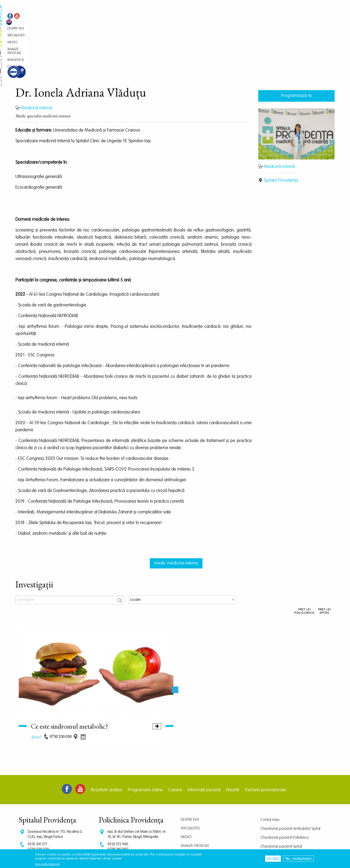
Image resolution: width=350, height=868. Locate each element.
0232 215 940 (118, 798)
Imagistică (190, 808)
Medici (186, 791)
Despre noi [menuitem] (92, 17)
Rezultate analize (107, 744)
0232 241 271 (37, 798)
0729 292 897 (118, 803)
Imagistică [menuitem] (171, 17)
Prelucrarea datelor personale (285, 827)
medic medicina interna (176, 517)
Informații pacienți (204, 744)
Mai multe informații (47, 864)
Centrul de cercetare (277, 809)
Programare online (145, 744)
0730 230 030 (38, 803)
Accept (273, 859)
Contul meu (270, 774)
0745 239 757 (118, 807)
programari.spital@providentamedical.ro (59, 819)
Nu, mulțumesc (298, 859)
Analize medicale (195, 800)
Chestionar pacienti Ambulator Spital (290, 783)
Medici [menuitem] (127, 17)
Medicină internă (279, 121)
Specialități (190, 782)
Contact (188, 817)
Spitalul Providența (281, 134)
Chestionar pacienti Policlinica (284, 792)
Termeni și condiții (275, 818)
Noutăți (233, 744)
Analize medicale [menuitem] (147, 17)
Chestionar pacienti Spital (281, 800)
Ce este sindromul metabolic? (96, 680)
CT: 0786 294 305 (41, 812)
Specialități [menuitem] (111, 17)
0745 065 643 (118, 812)
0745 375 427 (38, 807)
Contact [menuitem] (188, 17)
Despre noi (190, 774)
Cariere (175, 744)
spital (36, 691)
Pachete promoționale (266, 744)
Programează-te (296, 50)
